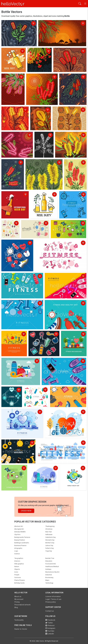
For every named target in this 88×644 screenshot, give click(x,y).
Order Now (26, 511)
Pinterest (50, 625)
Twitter (49, 623)
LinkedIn (50, 634)
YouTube (50, 631)
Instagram (50, 628)
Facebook (50, 620)
